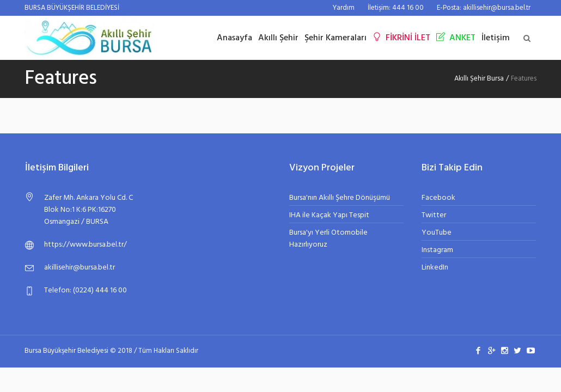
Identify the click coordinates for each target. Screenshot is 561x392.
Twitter (434, 215)
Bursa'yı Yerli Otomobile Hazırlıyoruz (328, 239)
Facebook (438, 198)
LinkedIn (435, 268)
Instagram (437, 250)
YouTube (437, 233)
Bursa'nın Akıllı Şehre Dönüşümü (340, 198)
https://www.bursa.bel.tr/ (86, 245)
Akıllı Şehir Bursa (479, 79)
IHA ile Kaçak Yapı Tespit (329, 215)
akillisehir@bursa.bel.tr (80, 268)
